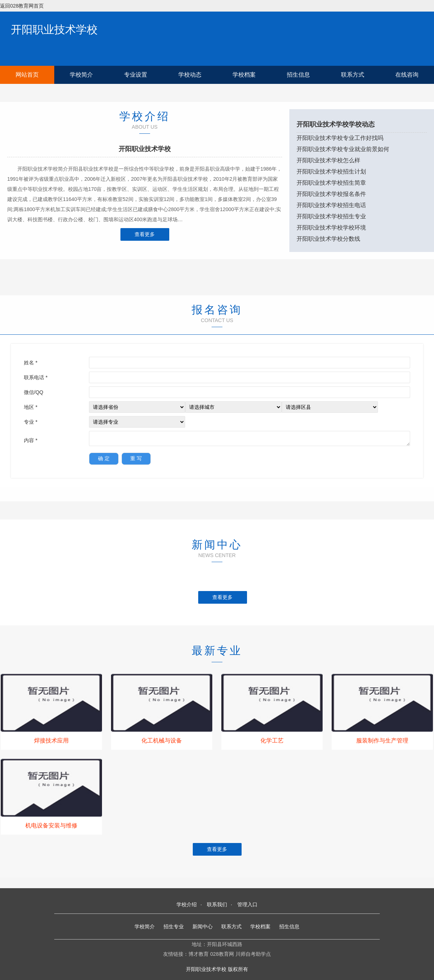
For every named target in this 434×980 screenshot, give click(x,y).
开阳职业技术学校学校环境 (331, 228)
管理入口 (247, 904)
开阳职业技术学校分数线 (328, 239)
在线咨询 (407, 75)
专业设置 (136, 75)
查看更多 (145, 234)
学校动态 (190, 75)
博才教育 (199, 954)
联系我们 (217, 904)
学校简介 (81, 75)
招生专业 (174, 926)
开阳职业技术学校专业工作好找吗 (340, 138)
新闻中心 (203, 926)
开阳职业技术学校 (54, 29)
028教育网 (222, 954)
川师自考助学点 (253, 954)
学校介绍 (187, 904)
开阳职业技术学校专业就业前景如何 (343, 149)
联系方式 (353, 75)
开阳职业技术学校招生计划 (331, 172)
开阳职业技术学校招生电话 (331, 205)
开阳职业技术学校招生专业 (331, 216)
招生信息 (298, 75)
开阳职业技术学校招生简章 (331, 183)
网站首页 (27, 75)
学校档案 (244, 75)
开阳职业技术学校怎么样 (328, 160)
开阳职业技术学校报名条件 (331, 194)
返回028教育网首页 (22, 6)
